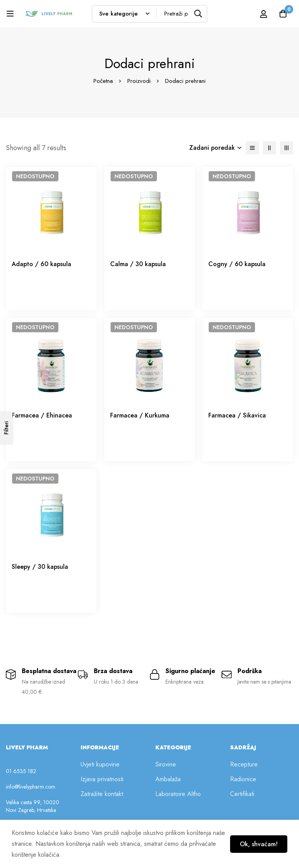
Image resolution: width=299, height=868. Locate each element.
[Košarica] (283, 14)
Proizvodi (139, 81)
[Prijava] (264, 14)
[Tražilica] (198, 14)
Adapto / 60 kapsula (41, 264)
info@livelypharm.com (31, 787)
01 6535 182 (21, 771)
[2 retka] (269, 148)
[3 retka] (287, 148)
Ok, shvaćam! (259, 844)
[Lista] (252, 148)
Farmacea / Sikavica (237, 415)
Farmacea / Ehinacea (42, 415)
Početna (103, 81)
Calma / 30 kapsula (138, 264)
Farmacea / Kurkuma (140, 415)
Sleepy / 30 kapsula (40, 567)
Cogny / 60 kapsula (237, 264)
